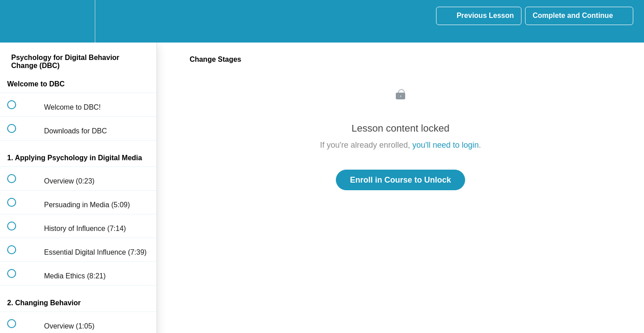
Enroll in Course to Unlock (400, 180)
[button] (17, 21)
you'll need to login (446, 145)
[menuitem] (78, 21)
